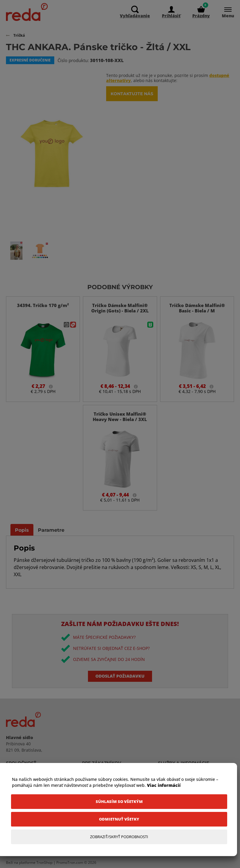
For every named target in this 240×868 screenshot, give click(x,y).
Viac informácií (164, 785)
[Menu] (225, 12)
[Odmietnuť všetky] (119, 819)
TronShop (44, 862)
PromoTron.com (70, 862)
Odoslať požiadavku (120, 676)
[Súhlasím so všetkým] (119, 802)
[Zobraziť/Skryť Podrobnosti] (119, 837)
